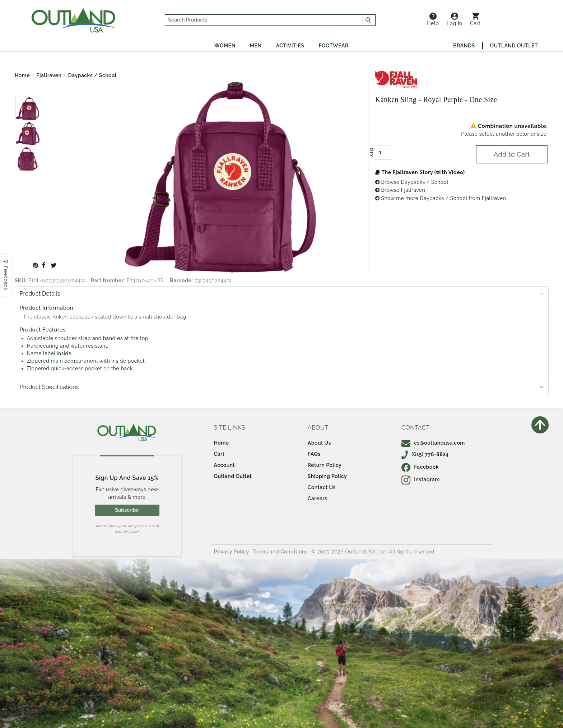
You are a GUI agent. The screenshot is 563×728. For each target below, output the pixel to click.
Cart (475, 19)
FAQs (314, 454)
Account (225, 465)
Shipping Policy (327, 476)
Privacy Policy (232, 552)
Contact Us (322, 487)
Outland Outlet (514, 46)
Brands (464, 46)
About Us (319, 443)
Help (433, 19)
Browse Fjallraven (400, 190)
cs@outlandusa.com (433, 443)
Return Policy (325, 465)
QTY (371, 152)
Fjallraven (49, 75)
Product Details (40, 294)
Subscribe (127, 510)
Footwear (334, 46)
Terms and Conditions (280, 552)
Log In (454, 19)
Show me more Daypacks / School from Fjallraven (441, 198)
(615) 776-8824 (425, 454)
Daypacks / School (92, 75)
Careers (318, 499)
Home (22, 75)
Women (225, 46)
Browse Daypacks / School (412, 182)
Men (256, 46)
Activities (290, 46)
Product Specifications (49, 387)
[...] (264, 20)
